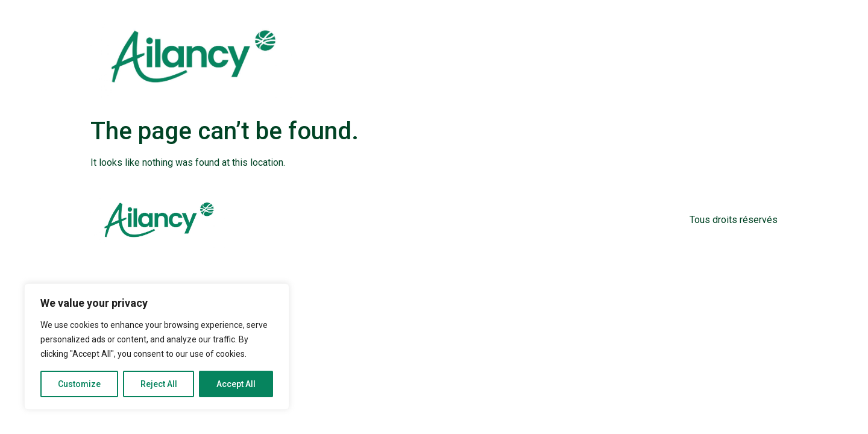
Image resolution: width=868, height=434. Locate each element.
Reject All (159, 384)
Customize (79, 384)
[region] (157, 347)
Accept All (236, 384)
